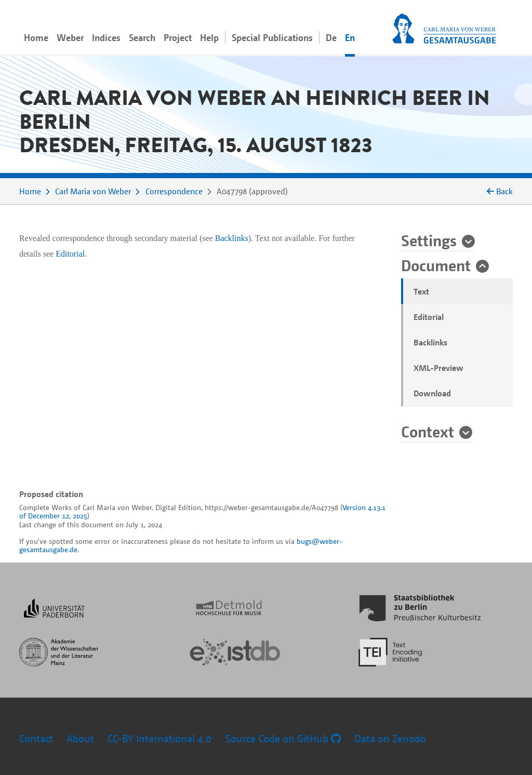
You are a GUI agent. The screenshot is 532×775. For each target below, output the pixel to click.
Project (178, 37)
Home (36, 37)
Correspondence (174, 191)
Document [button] (436, 265)
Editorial (429, 317)
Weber (70, 37)
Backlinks (430, 342)
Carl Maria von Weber (93, 191)
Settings (429, 240)
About (80, 738)
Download (432, 393)
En (350, 37)
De (331, 37)
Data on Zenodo (390, 738)
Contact (36, 738)
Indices (106, 37)
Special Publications (272, 37)
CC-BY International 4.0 (159, 738)
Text (421, 291)
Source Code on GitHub (283, 738)
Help (209, 37)
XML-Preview (438, 368)
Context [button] (428, 431)
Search (142, 37)
